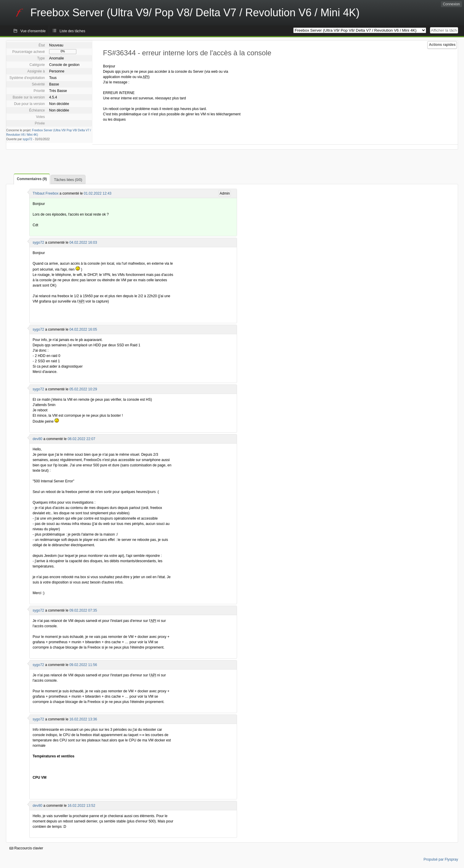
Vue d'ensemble (33, 31)
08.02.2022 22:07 (81, 439)
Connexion (451, 4)
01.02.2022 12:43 (98, 193)
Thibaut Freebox (45, 193)
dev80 (37, 439)
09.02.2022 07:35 (83, 610)
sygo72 (28, 139)
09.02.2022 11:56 (83, 665)
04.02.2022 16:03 (83, 243)
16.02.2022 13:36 (83, 719)
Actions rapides (442, 45)
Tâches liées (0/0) (68, 180)
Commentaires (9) (32, 179)
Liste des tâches (72, 31)
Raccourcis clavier (26, 848)
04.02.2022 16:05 (83, 329)
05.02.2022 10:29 (83, 389)
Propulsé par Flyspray (441, 859)
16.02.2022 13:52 (81, 806)
